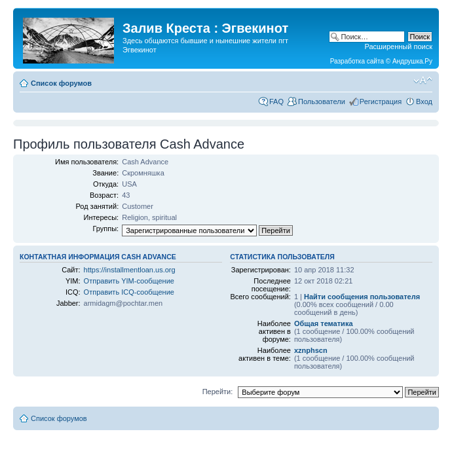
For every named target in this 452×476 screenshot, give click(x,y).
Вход (424, 101)
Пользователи (322, 101)
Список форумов (61, 83)
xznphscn (311, 350)
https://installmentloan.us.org (130, 270)
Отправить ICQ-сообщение (129, 292)
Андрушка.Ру (412, 61)
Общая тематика (324, 323)
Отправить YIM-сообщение (129, 281)
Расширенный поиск (398, 46)
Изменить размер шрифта (423, 81)
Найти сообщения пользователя (362, 297)
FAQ (276, 101)
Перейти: (218, 392)
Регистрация (381, 101)
